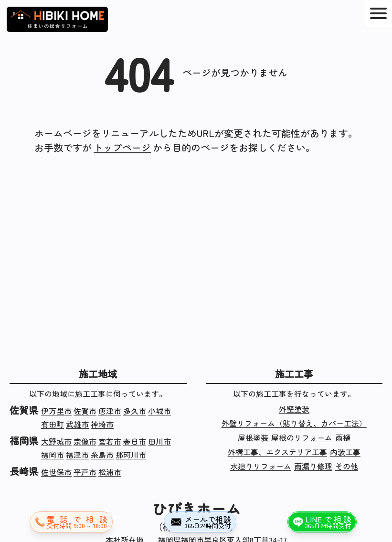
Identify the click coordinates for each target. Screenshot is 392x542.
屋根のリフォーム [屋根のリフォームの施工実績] (302, 437)
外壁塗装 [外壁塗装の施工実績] (294, 409)
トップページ (122, 147)
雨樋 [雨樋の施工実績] (343, 437)
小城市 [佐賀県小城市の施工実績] (159, 411)
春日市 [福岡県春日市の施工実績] (135, 441)
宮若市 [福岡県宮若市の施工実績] (110, 441)
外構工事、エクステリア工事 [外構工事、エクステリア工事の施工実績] (277, 452)
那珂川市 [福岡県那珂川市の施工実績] (131, 455)
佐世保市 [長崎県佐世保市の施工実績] (56, 472)
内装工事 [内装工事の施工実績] (345, 452)
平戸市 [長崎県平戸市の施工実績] (85, 472)
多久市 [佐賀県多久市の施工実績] (135, 411)
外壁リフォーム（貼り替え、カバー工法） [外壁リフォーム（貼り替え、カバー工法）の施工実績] (294, 423)
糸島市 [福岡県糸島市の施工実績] (102, 455)
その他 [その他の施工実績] (347, 466)
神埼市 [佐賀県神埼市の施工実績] (102, 424)
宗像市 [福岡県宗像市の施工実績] (85, 441)
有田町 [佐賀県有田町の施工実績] (53, 424)
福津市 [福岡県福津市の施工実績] (77, 455)
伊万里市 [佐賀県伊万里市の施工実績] (56, 411)
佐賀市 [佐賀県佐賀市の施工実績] (85, 411)
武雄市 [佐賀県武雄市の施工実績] (77, 424)
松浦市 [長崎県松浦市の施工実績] (110, 472)
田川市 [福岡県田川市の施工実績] (159, 441)
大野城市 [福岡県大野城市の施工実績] (56, 441)
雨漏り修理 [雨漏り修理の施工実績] (313, 466)
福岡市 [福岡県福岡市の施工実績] (53, 455)
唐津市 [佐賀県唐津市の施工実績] (110, 411)
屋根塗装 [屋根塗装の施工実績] (253, 437)
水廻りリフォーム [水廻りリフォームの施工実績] (261, 466)
